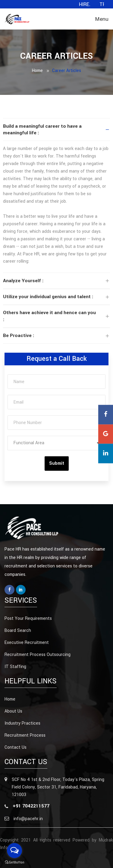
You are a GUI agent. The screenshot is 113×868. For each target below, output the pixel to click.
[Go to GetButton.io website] (14, 862)
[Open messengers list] (14, 851)
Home (37, 71)
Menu (102, 19)
